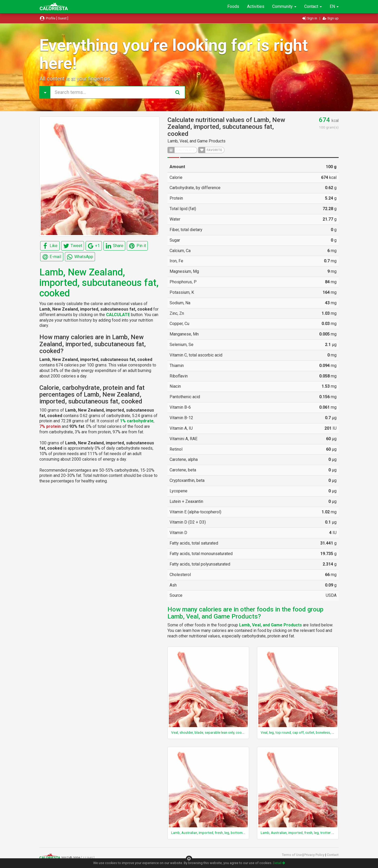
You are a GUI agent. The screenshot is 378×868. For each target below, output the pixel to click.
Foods (233, 6)
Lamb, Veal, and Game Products (196, 141)
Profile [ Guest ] (54, 18)
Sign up (331, 18)
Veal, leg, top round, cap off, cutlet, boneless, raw (299, 732)
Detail (279, 863)
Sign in (310, 18)
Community (284, 6)
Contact (313, 6)
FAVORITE (210, 150)
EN (334, 6)
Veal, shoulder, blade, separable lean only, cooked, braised (216, 732)
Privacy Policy (315, 855)
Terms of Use (292, 855)
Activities (256, 6)
